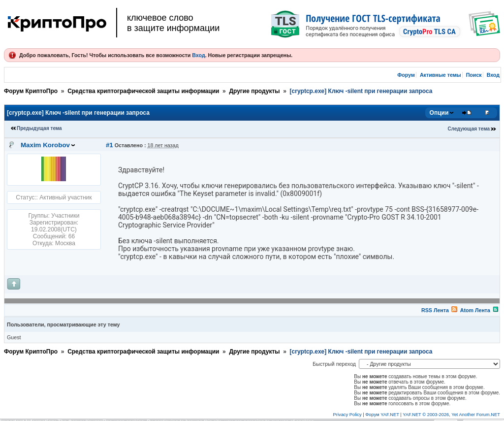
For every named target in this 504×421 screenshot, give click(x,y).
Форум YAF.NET (382, 415)
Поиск (474, 75)
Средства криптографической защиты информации (143, 91)
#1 (110, 145)
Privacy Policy (347, 415)
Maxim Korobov (45, 145)
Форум (406, 75)
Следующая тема (469, 129)
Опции (439, 113)
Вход (198, 55)
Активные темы (441, 75)
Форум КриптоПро (31, 91)
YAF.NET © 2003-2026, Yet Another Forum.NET (451, 415)
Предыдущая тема (39, 128)
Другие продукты (254, 91)
